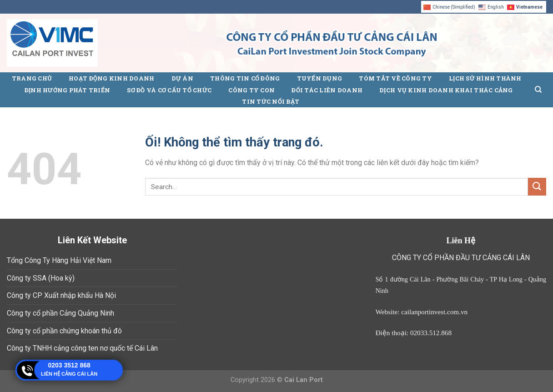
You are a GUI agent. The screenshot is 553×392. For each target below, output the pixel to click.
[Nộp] (537, 187)
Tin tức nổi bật (271, 101)
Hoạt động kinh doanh (111, 78)
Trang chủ (32, 78)
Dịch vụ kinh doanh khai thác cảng (446, 90)
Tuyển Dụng (320, 78)
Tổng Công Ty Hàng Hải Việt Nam (59, 260)
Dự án (182, 78)
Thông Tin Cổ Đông (245, 78)
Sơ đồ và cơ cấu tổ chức (169, 90)
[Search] (538, 90)
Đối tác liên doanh (327, 90)
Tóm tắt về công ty (395, 78)
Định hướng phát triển (67, 90)
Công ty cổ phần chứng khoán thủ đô (64, 331)
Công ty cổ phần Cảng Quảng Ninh (60, 313)
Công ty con (251, 90)
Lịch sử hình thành (485, 78)
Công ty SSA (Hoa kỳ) (41, 278)
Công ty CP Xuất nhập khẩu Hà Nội (61, 295)
